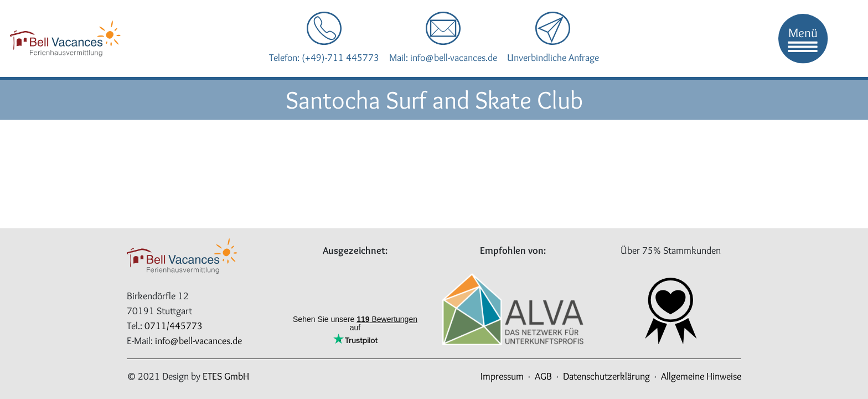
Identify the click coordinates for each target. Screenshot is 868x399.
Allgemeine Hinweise (701, 376)
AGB (543, 376)
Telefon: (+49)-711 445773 (324, 58)
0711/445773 (174, 326)
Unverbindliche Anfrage (553, 58)
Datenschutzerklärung (606, 376)
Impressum (502, 376)
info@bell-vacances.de (198, 341)
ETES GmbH (226, 376)
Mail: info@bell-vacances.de (443, 58)
